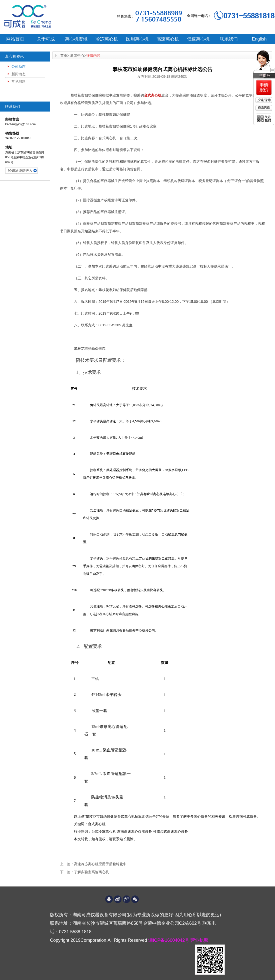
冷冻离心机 (107, 39)
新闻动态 (18, 74)
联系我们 (229, 39)
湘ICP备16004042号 (169, 940)
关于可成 (46, 39)
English (259, 39)
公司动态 (18, 67)
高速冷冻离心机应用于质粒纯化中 (100, 864)
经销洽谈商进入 (20, 171)
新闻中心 (77, 56)
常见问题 (18, 82)
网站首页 (15, 39)
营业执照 (199, 940)
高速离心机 (168, 39)
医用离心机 (137, 39)
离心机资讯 (76, 39)
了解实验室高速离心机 (91, 872)
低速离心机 (198, 39)
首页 (64, 56)
